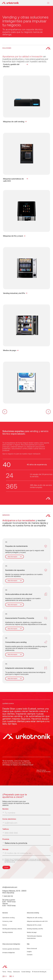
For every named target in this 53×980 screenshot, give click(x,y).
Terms (4, 972)
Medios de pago (32, 932)
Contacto (30, 955)
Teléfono (6, 829)
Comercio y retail (7, 921)
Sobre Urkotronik (32, 948)
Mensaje (5, 849)
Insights (29, 951)
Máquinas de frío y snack (34, 925)
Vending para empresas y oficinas (12, 929)
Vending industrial (7, 932)
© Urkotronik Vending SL (39, 972)
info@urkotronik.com (10, 887)
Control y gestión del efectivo (11, 949)
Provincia (6, 839)
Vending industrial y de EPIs (35, 929)
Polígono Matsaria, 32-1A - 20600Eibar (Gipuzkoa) (14, 892)
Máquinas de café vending (35, 918)
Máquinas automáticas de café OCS (37, 921)
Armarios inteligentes (9, 952)
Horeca (5, 925)
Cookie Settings (26, 972)
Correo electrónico (9, 819)
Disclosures (17, 972)
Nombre (5, 809)
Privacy (10, 972)
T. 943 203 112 (8, 896)
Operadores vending (8, 918)
